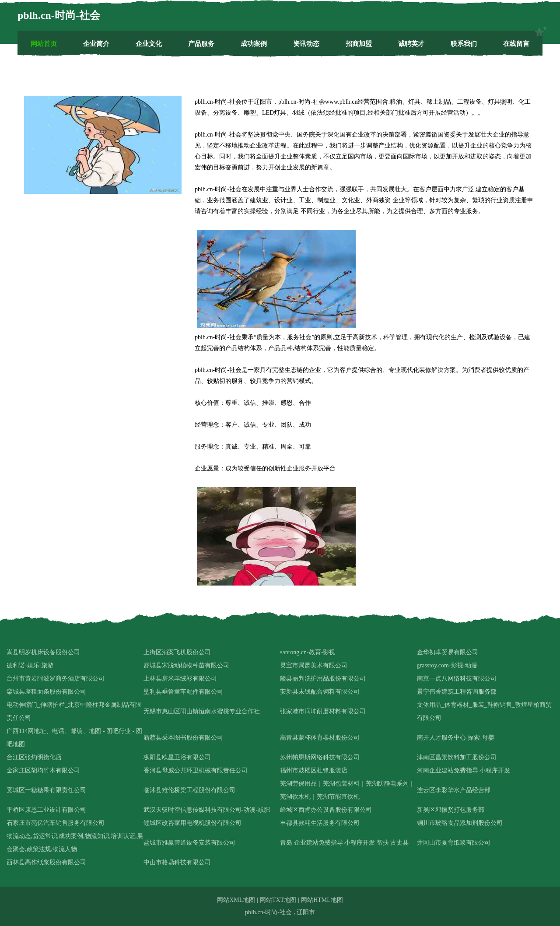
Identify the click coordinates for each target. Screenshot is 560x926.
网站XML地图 (236, 900)
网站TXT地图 (278, 900)
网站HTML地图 (322, 900)
